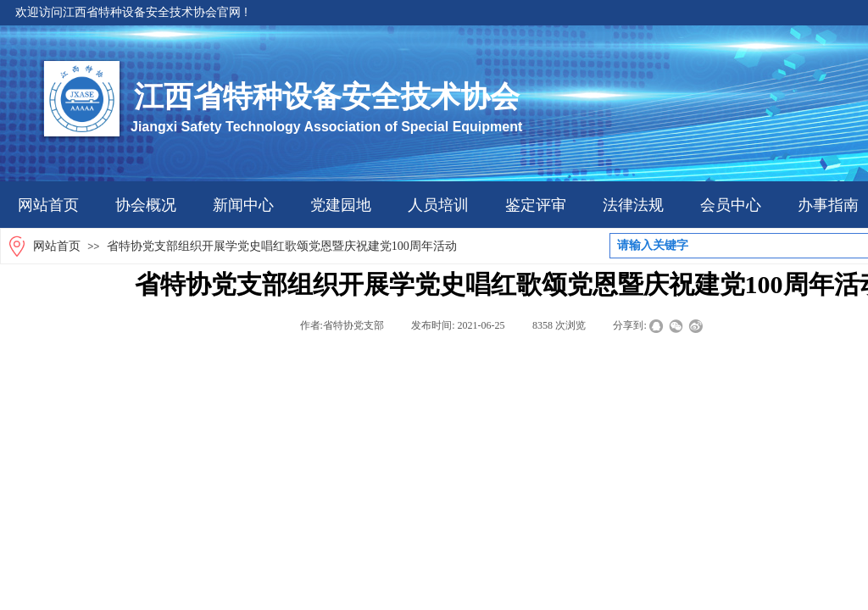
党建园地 (341, 205)
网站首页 (48, 205)
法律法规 (633, 205)
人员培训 (438, 205)
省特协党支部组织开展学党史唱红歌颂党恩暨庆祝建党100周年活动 (282, 246)
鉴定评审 (536, 205)
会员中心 (731, 205)
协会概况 (146, 205)
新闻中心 (243, 205)
